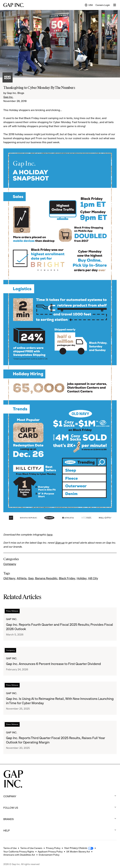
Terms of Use (10, 848)
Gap (31, 578)
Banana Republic (46, 578)
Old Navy (9, 578)
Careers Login (103, 5)
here (50, 535)
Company (10, 564)
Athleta (22, 578)
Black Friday (67, 578)
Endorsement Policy (49, 855)
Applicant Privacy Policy (50, 852)
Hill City (93, 578)
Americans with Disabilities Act (19, 855)
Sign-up (60, 543)
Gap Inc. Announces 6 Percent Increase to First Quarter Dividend (53, 664)
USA (89, 5)
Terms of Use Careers (31, 848)
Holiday (82, 578)
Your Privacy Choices (76, 848)
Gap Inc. (8, 97)
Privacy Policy (53, 848)
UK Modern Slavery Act (78, 852)
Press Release (12, 611)
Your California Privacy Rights (19, 852)
